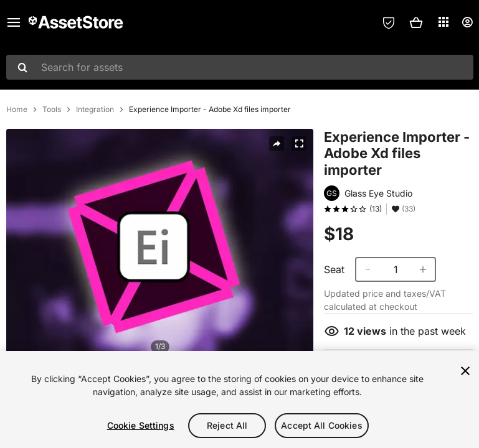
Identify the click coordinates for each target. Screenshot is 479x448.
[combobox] (240, 67)
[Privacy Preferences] (389, 22)
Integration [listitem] (95, 110)
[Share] (277, 144)
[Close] (465, 371)
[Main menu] (14, 22)
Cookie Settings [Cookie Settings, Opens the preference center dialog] (141, 425)
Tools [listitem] (52, 110)
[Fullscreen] (299, 144)
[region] (239, 399)
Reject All (227, 425)
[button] (416, 22)
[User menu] (467, 22)
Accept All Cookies (322, 425)
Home (17, 110)
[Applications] (443, 22)
